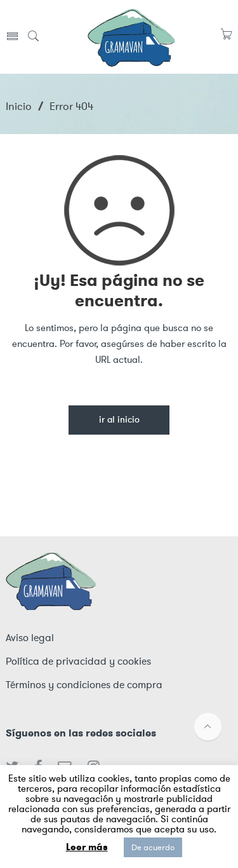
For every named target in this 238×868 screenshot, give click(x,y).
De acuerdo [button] (153, 847)
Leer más (87, 847)
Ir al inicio (119, 420)
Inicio (19, 106)
